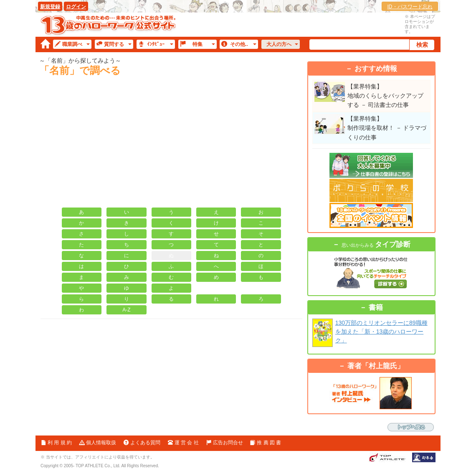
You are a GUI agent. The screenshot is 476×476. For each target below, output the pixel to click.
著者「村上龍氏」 (376, 366)
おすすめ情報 (376, 69)
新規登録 (50, 7)
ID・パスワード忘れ (410, 7)
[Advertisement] (171, 145)
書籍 (376, 308)
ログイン (76, 7)
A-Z (126, 310)
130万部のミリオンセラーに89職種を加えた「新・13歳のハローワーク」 (381, 332)
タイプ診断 (376, 244)
